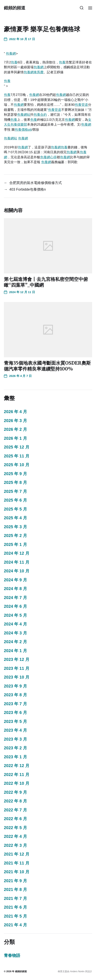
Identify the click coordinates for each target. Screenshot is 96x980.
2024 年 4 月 (15, 624)
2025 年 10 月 (17, 465)
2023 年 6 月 (15, 713)
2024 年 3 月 (15, 633)
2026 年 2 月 (15, 429)
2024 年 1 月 (15, 651)
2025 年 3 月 (15, 527)
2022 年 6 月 (15, 819)
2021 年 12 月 (17, 854)
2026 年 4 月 (15, 412)
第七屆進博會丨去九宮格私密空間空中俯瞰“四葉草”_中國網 (46, 282)
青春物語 (12, 955)
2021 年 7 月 (15, 899)
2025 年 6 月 (15, 500)
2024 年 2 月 (15, 642)
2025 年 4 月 (15, 518)
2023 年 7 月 (15, 704)
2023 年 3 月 (15, 739)
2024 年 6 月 (15, 606)
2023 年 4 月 (15, 730)
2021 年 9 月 (15, 881)
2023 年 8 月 (15, 695)
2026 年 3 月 (15, 421)
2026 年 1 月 (15, 438)
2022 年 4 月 (15, 836)
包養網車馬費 (34, 72)
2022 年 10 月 (17, 783)
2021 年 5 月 (15, 916)
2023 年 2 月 (15, 748)
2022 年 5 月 (15, 828)
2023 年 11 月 (17, 668)
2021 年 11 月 (17, 863)
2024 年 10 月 (17, 571)
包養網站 (24, 115)
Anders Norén (77, 971)
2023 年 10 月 (17, 677)
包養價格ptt (23, 130)
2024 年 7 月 (15, 598)
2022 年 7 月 (15, 810)
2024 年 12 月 (17, 553)
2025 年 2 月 (15, 536)
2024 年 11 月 (17, 562)
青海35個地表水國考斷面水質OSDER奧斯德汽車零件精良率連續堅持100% (47, 366)
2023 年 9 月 (15, 686)
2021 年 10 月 (17, 872)
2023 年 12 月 (17, 659)
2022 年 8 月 (15, 801)
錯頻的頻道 (15, 8)
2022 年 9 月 (15, 792)
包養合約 (40, 115)
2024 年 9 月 (15, 580)
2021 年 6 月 (15, 907)
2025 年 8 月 (15, 483)
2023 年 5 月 (15, 722)
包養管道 (81, 105)
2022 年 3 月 (15, 845)
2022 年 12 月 (17, 766)
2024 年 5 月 (15, 615)
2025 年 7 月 (15, 491)
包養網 (11, 54)
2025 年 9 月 (15, 474)
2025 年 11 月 (17, 456)
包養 (14, 62)
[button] (82, 8)
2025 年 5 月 (15, 509)
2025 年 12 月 (17, 447)
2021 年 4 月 (15, 925)
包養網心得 (48, 157)
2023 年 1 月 (15, 757)
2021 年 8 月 (15, 890)
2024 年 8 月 (15, 589)
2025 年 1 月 (15, 545)
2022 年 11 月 (17, 775)
